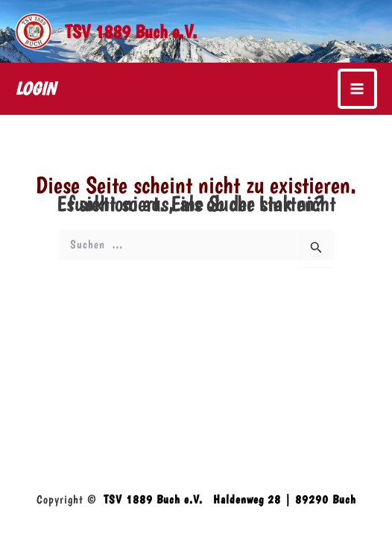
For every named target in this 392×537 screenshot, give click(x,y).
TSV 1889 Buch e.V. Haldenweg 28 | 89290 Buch (230, 499)
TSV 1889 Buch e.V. (131, 31)
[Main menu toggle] (358, 89)
